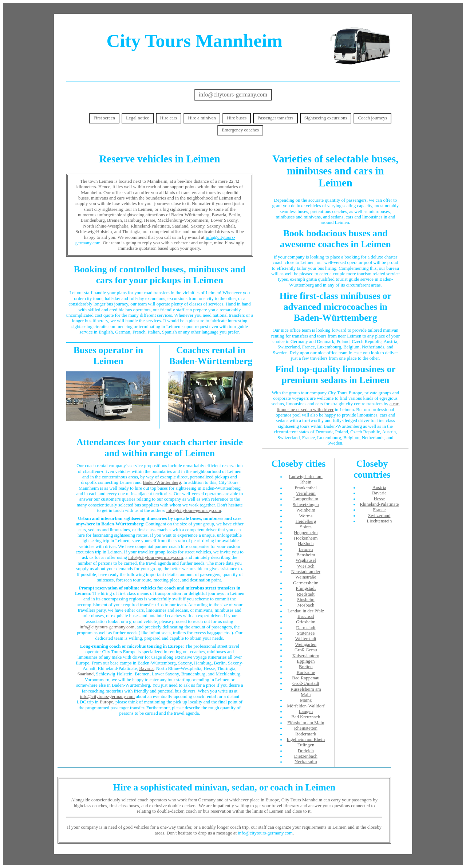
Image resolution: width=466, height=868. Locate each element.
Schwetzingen (306, 505)
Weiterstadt (306, 639)
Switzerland (379, 516)
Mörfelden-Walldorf (306, 706)
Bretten (306, 667)
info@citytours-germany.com (233, 94)
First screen (104, 118)
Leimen (306, 549)
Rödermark (306, 734)
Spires (306, 527)
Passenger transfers (275, 118)
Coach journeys (372, 118)
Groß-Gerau (306, 650)
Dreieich (306, 751)
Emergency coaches (240, 130)
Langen (306, 711)
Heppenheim (306, 533)
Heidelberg (306, 521)
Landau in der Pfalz (306, 611)
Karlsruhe (306, 672)
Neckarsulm (306, 762)
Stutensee (306, 633)
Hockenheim (306, 538)
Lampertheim (306, 499)
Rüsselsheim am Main (306, 692)
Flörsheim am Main (306, 723)
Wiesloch (306, 566)
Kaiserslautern (306, 656)
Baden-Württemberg (162, 482)
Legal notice (138, 118)
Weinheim (306, 510)
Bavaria (146, 668)
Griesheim (306, 622)
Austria (379, 488)
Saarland (85, 674)
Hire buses (237, 118)
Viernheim (306, 493)
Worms (306, 516)
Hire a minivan (202, 118)
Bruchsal (306, 616)
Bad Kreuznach (306, 717)
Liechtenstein (379, 521)
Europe (106, 702)
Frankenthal (306, 488)
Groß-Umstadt (306, 683)
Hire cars (169, 118)
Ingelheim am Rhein (306, 739)
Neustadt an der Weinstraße (306, 574)
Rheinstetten (306, 728)
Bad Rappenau (306, 678)
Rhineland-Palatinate (379, 504)
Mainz (306, 700)
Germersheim (306, 583)
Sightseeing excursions (326, 118)
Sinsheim (306, 600)
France (379, 510)
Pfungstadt (306, 588)
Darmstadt (306, 628)
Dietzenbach (306, 756)
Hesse (380, 499)
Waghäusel (306, 560)
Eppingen (306, 661)
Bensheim (306, 555)
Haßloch (306, 544)
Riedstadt (306, 594)
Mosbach (306, 605)
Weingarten (306, 644)
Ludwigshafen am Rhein (306, 479)
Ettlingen (306, 745)
